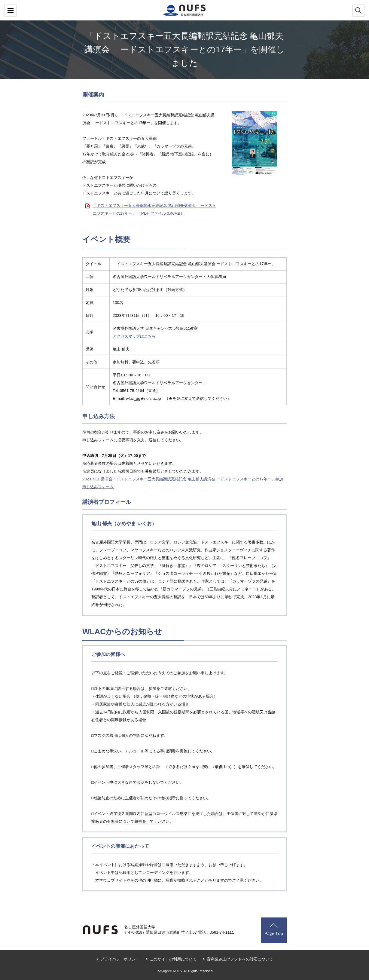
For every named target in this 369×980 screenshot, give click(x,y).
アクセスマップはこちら (134, 336)
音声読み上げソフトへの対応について (240, 959)
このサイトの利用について (173, 959)
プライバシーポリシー (120, 959)
